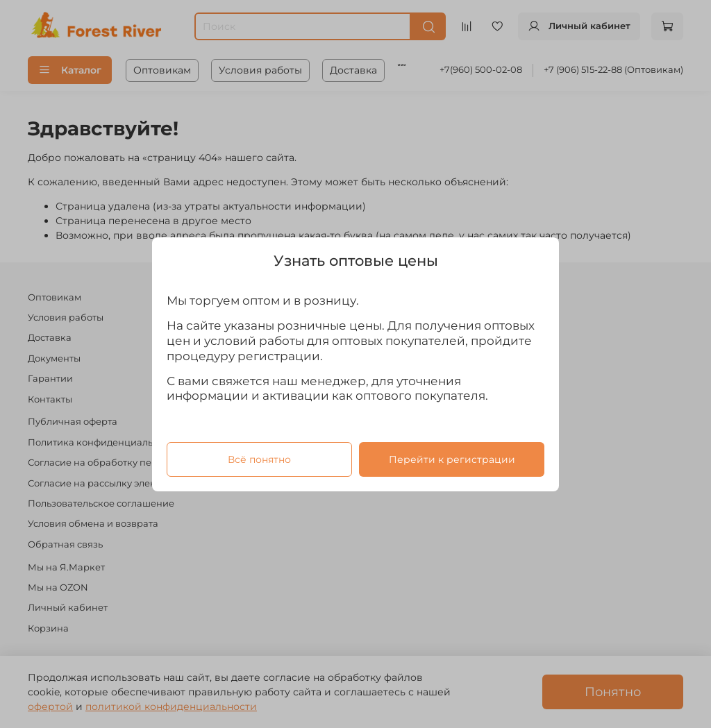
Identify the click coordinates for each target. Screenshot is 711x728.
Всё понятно (259, 459)
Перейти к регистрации (452, 459)
